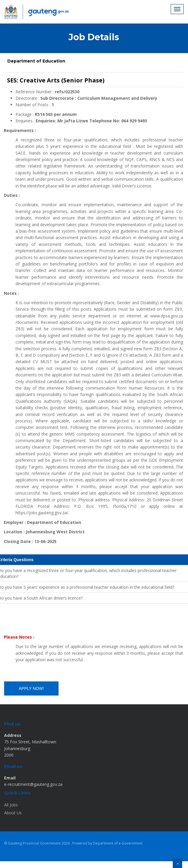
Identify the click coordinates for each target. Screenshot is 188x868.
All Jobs (11, 805)
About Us (13, 813)
